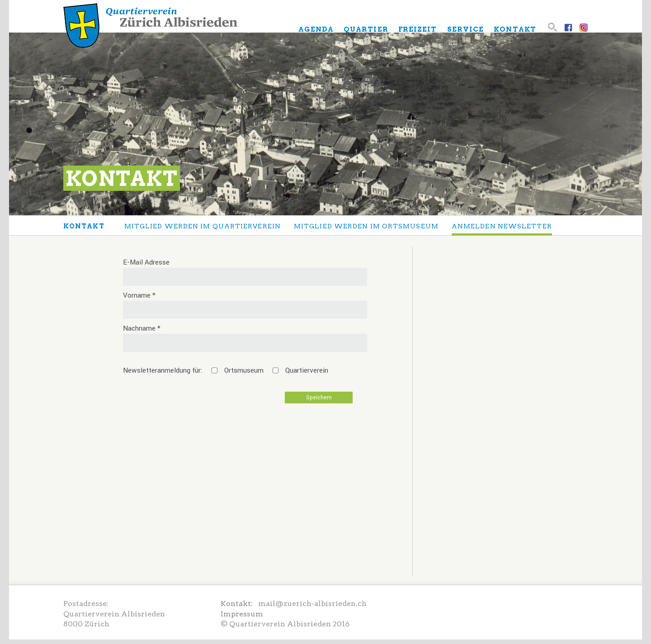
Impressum (242, 614)
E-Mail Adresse (146, 262)
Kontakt (84, 226)
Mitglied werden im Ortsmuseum (366, 226)
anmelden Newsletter (502, 226)
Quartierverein (307, 370)
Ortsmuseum (244, 370)
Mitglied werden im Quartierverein (203, 226)
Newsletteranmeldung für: (163, 370)
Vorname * (139, 295)
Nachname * (142, 328)
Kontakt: (239, 604)
